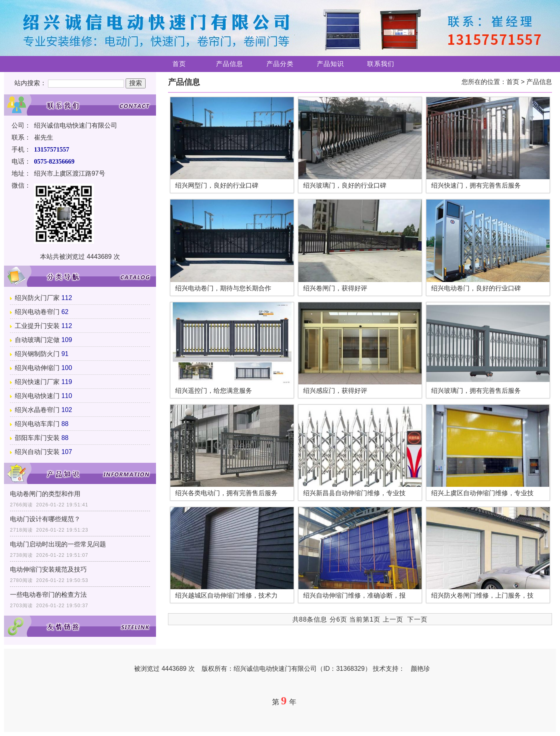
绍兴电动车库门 (37, 424)
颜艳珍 (420, 669)
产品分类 (280, 64)
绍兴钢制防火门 (37, 354)
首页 (179, 64)
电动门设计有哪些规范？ (45, 519)
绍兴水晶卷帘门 (37, 410)
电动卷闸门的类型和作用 (45, 494)
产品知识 (330, 64)
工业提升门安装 (37, 326)
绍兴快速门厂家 (37, 382)
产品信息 (230, 64)
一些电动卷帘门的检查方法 (48, 595)
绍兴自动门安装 (37, 452)
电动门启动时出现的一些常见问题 (58, 544)
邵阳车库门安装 (37, 438)
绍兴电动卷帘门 (37, 312)
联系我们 (381, 64)
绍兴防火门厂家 (37, 298)
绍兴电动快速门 (37, 396)
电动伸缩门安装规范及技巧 (48, 569)
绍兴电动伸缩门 (37, 368)
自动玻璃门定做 (37, 340)
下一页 (417, 619)
